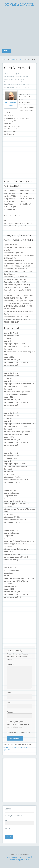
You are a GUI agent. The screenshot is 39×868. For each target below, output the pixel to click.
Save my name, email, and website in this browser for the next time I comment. (18, 724)
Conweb (24, 82)
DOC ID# (7, 829)
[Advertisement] (19, 28)
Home (14, 59)
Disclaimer (15, 85)
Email (9, 702)
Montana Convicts (19, 5)
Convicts (20, 59)
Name (10, 693)
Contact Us (28, 857)
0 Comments (23, 74)
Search (21, 857)
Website (10, 712)
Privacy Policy (15, 860)
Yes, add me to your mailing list (19, 732)
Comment (11, 664)
